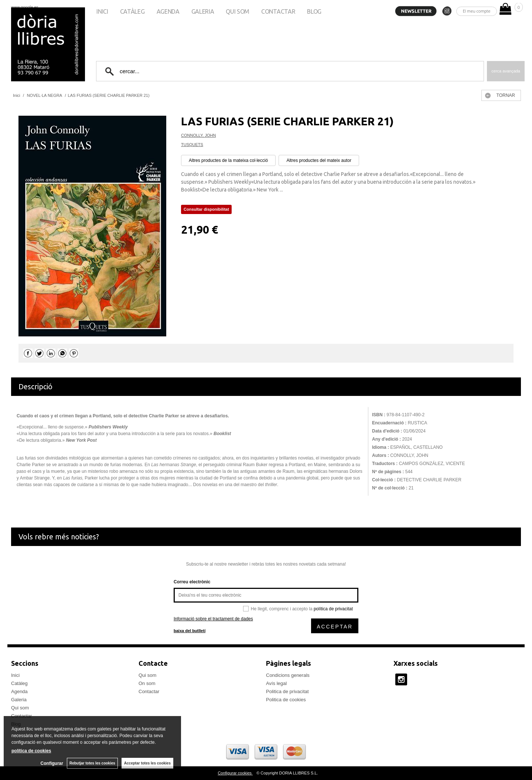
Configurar (52, 763)
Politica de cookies (286, 700)
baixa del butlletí (190, 631)
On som (147, 683)
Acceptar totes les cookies (147, 763)
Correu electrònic (192, 582)
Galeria (203, 11)
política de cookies (31, 751)
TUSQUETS (192, 145)
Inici (102, 11)
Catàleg (132, 11)
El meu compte (477, 11)
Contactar (278, 11)
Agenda (168, 11)
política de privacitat (333, 609)
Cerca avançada (506, 71)
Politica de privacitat (287, 691)
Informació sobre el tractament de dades (213, 619)
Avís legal (276, 683)
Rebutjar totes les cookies (92, 763)
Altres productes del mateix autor (319, 160)
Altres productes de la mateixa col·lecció (228, 160)
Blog (314, 11)
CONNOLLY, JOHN (198, 135)
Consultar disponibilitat (206, 209)
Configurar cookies (235, 773)
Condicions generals (288, 675)
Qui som (238, 11)
